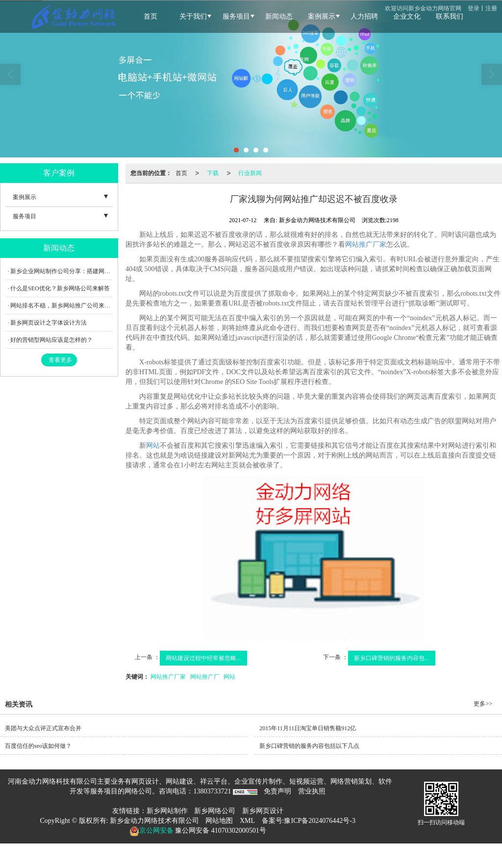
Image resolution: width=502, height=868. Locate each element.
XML (247, 821)
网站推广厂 (205, 677)
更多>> (483, 704)
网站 (153, 446)
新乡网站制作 (167, 811)
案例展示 (25, 197)
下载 (213, 173)
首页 (181, 173)
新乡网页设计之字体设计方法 (49, 323)
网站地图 (219, 821)
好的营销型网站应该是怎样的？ (51, 340)
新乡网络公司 (215, 811)
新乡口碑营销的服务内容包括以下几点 (309, 746)
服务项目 (25, 216)
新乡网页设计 (263, 811)
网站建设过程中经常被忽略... (203, 658)
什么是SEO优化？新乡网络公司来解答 (60, 288)
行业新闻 (250, 173)
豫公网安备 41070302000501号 (220, 830)
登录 (474, 8)
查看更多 (60, 360)
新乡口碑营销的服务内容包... (392, 658)
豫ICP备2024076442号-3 (319, 821)
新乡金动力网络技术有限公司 (154, 821)
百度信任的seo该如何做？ (38, 746)
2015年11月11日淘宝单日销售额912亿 (308, 728)
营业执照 (312, 791)
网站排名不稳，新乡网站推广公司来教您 (63, 306)
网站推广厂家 (366, 244)
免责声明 (277, 791)
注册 (491, 8)
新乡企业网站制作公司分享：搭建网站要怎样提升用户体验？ (90, 271)
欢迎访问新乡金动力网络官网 (423, 8)
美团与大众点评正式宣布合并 (43, 728)
